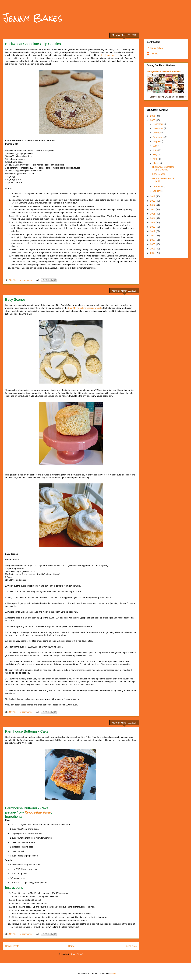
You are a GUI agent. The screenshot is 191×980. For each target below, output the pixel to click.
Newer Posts (12, 946)
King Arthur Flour (38, 812)
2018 (153, 201)
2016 (153, 209)
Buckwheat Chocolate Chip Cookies (33, 44)
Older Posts (130, 946)
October (157, 133)
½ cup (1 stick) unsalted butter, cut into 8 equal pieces (30, 150)
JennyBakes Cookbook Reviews (164, 72)
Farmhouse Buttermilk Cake (27, 731)
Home (71, 946)
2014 (153, 218)
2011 (153, 231)
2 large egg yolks (13, 179)
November (158, 128)
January (157, 191)
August (157, 141)
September (159, 137)
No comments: (26, 280)
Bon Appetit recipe (109, 55)
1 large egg (10, 176)
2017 (153, 205)
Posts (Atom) (77, 954)
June (156, 150)
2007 (153, 249)
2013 (153, 222)
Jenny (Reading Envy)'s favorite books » (168, 97)
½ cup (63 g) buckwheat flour (18, 156)
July (155, 146)
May (155, 155)
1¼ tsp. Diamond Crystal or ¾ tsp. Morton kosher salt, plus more (35, 165)
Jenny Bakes (33, 18)
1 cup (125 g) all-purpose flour (19, 153)
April (155, 159)
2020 (153, 120)
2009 (153, 240)
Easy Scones (15, 300)
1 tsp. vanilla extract (14, 182)
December (158, 124)
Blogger (113, 974)
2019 (153, 196)
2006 (153, 253)
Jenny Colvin (156, 48)
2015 (153, 214)
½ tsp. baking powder (15, 159)
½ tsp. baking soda (14, 162)
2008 (153, 244)
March (156, 163)
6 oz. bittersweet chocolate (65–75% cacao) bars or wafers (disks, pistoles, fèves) (42, 168)
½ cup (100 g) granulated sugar (19, 174)
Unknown (155, 54)
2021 (153, 116)
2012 (153, 227)
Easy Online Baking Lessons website (85, 308)
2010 (153, 236)
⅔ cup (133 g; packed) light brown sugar (24, 171)
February (158, 187)
